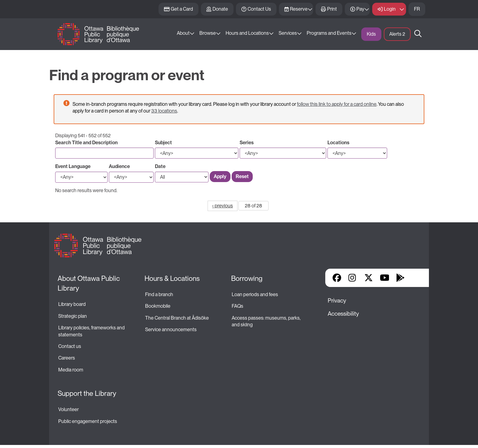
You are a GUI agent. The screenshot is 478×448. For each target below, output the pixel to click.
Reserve (299, 9)
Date (160, 166)
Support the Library (87, 393)
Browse (208, 33)
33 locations (164, 111)
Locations (338, 143)
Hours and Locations (247, 33)
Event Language (73, 166)
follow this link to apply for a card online (337, 104)
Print (332, 9)
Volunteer (68, 409)
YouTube (385, 278)
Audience (119, 166)
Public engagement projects (88, 421)
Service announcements (171, 330)
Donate (220, 9)
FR (417, 9)
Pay (360, 9)
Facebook (337, 278)
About (183, 33)
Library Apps (416, 278)
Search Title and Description (86, 143)
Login (390, 9)
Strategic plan (73, 316)
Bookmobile (158, 306)
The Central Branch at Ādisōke (177, 318)
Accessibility (343, 314)
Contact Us (259, 9)
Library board (72, 304)
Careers (67, 358)
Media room (71, 370)
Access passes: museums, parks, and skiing (267, 321)
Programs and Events (329, 33)
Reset (242, 176)
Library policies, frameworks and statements (92, 331)
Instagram (353, 278)
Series (247, 143)
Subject (163, 143)
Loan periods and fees (255, 294)
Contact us (70, 346)
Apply (220, 176)
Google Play (400, 278)
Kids (371, 34)
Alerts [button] (397, 34)
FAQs (237, 306)
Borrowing (247, 278)
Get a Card (182, 9)
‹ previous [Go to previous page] (223, 206)
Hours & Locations (172, 278)
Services (288, 33)
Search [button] (418, 34)
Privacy (337, 301)
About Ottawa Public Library (89, 283)
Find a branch (159, 294)
